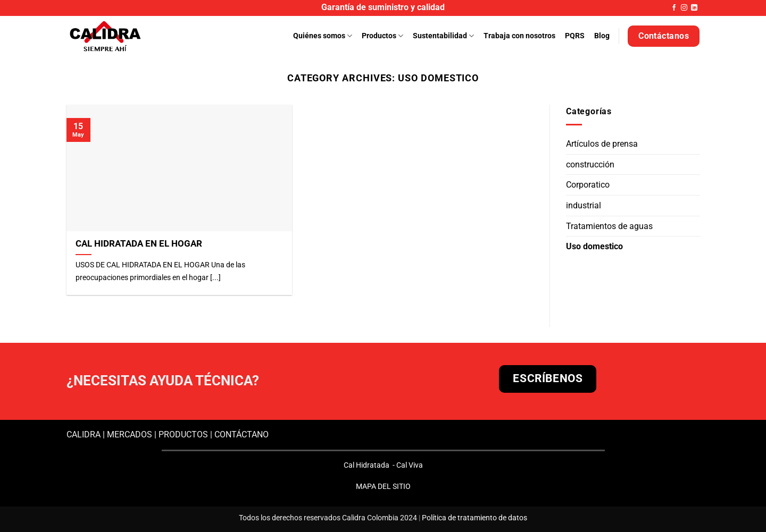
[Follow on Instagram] (684, 8)
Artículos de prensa (602, 144)
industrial (584, 205)
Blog (602, 36)
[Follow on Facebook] (674, 8)
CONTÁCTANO (242, 434)
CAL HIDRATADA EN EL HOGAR (139, 244)
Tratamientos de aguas (609, 226)
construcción (590, 164)
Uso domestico (594, 246)
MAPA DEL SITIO (383, 486)
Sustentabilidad (443, 36)
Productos (382, 36)
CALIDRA (84, 434)
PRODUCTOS (183, 434)
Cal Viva (410, 465)
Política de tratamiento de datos (474, 518)
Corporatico (588, 185)
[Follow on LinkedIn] (694, 8)
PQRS (575, 36)
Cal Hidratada (367, 465)
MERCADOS (130, 434)
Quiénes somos (323, 36)
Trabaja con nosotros (519, 36)
